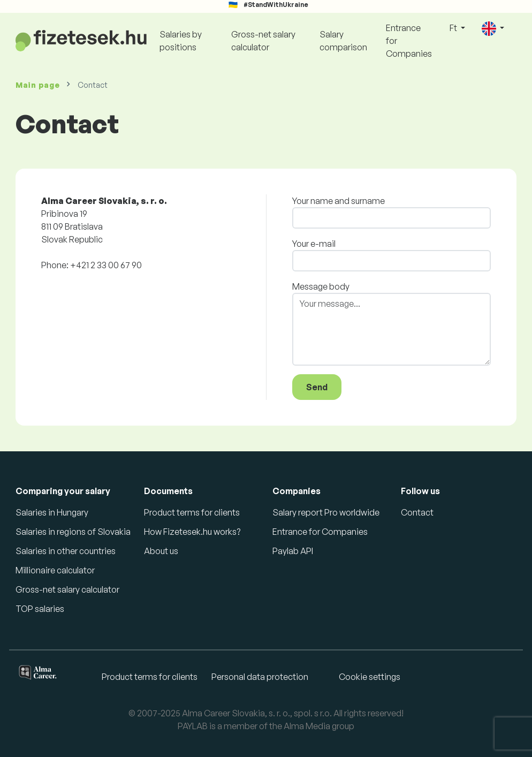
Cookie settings (370, 677)
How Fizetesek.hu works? (192, 532)
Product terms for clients (192, 512)
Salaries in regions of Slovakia (73, 532)
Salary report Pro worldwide (326, 512)
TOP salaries (40, 609)
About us (161, 551)
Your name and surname (339, 201)
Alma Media (307, 726)
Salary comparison (343, 41)
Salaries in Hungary (52, 512)
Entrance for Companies (409, 41)
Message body (321, 286)
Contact (417, 512)
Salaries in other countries (66, 551)
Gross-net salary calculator (263, 41)
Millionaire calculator (55, 570)
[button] (493, 29)
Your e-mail (314, 244)
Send (317, 387)
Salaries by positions (181, 41)
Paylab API (293, 551)
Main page (37, 85)
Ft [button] (454, 28)
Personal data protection (260, 677)
